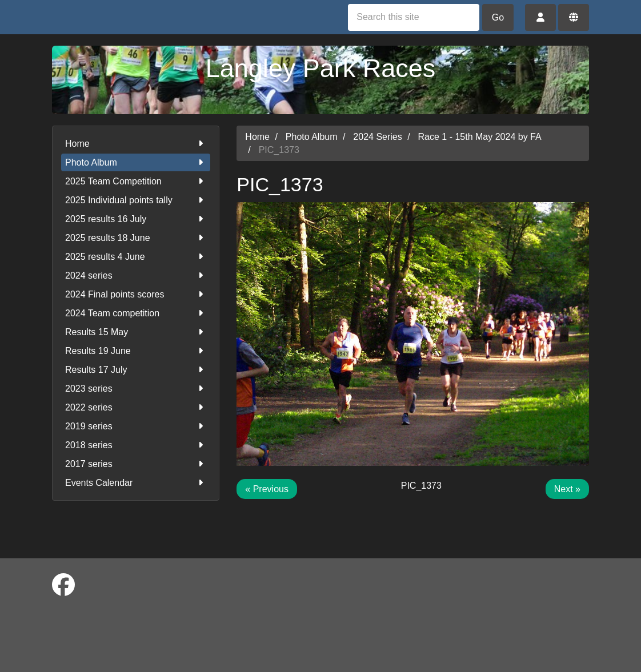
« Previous (267, 489)
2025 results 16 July (136, 219)
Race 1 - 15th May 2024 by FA (480, 137)
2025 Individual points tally (136, 200)
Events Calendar (136, 483)
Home (136, 144)
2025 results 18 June (136, 238)
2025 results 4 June (136, 257)
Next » (567, 489)
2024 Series (377, 137)
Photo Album (136, 162)
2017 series (136, 464)
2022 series (136, 407)
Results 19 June (136, 351)
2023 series (136, 389)
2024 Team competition (136, 313)
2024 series (136, 275)
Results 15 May (136, 332)
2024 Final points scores (136, 294)
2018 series (136, 445)
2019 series (136, 426)
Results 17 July (136, 370)
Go (498, 17)
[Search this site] (414, 17)
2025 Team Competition (136, 181)
